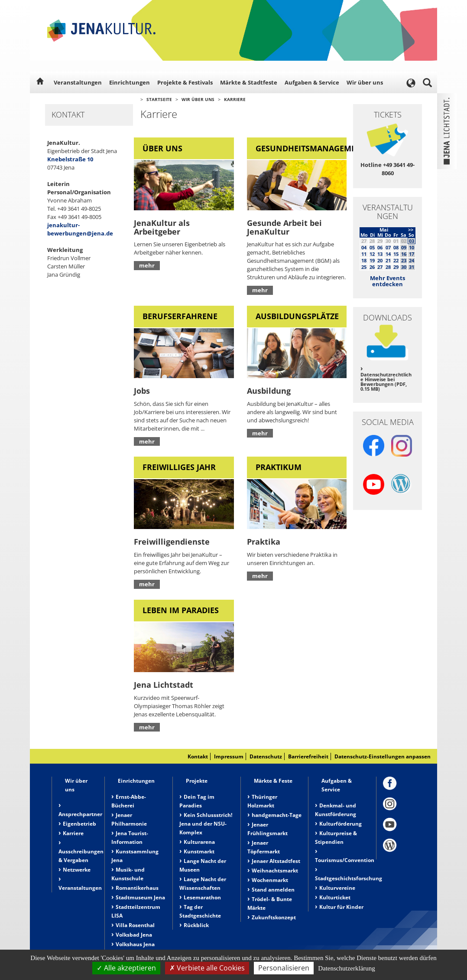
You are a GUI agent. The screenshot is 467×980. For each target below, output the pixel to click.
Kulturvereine (337, 888)
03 (412, 241)
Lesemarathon (202, 897)
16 (404, 254)
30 (404, 267)
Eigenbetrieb (79, 824)
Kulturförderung (341, 824)
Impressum (229, 756)
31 (412, 267)
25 (364, 267)
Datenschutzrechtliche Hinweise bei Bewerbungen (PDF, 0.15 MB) (386, 382)
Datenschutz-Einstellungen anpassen (383, 756)
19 (372, 260)
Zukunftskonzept (274, 917)
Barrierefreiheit (308, 756)
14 (388, 254)
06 (380, 247)
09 (404, 247)
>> (411, 230)
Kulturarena (199, 842)
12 (372, 254)
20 (380, 260)
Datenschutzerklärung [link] (347, 968)
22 (396, 260)
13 (380, 254)
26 (372, 267)
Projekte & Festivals (185, 82)
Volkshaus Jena (135, 944)
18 (364, 260)
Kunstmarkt (199, 851)
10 (412, 247)
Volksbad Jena (134, 935)
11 (364, 254)
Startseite (159, 99)
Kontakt (198, 756)
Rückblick (196, 925)
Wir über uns (365, 82)
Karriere (235, 99)
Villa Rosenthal (135, 925)
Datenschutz (266, 756)
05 (372, 247)
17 (412, 254)
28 (388, 267)
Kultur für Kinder (341, 907)
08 (396, 247)
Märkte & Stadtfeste (249, 82)
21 (388, 260)
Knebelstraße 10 (70, 159)
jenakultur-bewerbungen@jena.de (80, 229)
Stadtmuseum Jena (140, 897)
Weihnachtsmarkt (275, 871)
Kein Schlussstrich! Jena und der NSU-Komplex (206, 824)
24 (412, 260)
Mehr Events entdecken (388, 281)
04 (364, 247)
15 (396, 254)
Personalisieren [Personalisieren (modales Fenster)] (284, 968)
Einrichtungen (130, 82)
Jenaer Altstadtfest (276, 861)
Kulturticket (335, 897)
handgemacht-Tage (277, 815)
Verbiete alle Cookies (207, 968)
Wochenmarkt (270, 880)
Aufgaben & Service (312, 82)
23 (404, 260)
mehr (147, 265)
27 (380, 267)
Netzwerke (77, 870)
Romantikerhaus (137, 888)
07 (388, 247)
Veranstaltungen (78, 82)
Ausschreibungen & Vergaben (81, 856)
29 (396, 267)
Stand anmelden (273, 890)
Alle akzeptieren (126, 968)
